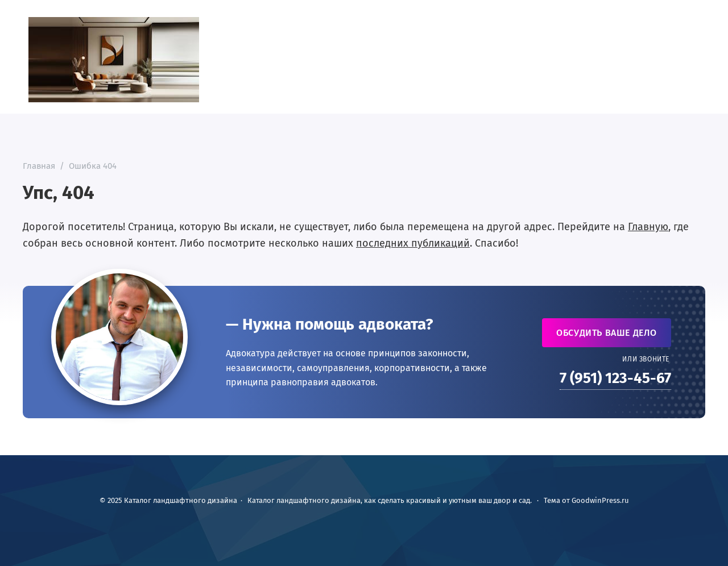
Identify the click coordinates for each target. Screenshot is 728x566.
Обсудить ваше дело (607, 333)
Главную (648, 227)
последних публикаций (413, 243)
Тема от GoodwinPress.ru (586, 500)
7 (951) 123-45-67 (615, 378)
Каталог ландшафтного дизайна (114, 60)
